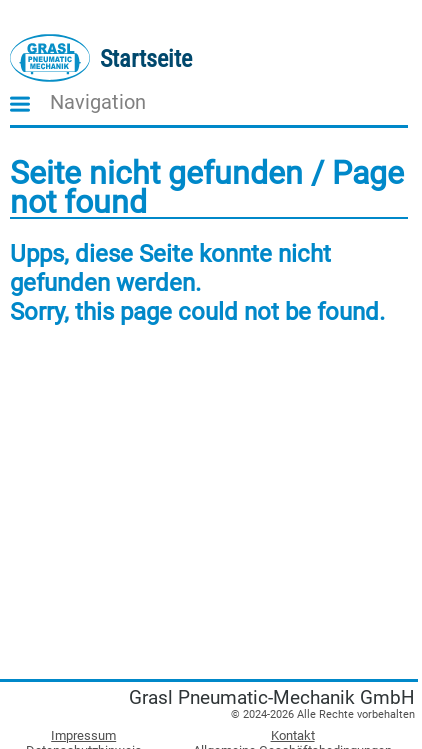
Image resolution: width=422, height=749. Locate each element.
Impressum (83, 735)
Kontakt (293, 735)
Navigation (98, 102)
